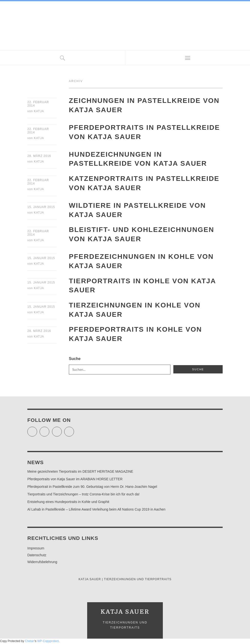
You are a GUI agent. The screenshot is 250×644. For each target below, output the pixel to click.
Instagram (62, 431)
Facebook (49, 431)
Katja (39, 111)
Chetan (30, 642)
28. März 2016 (39, 156)
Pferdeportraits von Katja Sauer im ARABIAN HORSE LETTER (75, 480)
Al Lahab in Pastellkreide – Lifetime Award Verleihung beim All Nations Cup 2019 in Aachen (96, 511)
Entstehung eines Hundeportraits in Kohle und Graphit (68, 503)
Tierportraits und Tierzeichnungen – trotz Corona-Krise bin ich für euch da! (83, 495)
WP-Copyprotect (48, 642)
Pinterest (74, 431)
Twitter (37, 431)
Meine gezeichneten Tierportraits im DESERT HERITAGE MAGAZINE (80, 473)
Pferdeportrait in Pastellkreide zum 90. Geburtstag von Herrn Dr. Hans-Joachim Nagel (92, 488)
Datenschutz (37, 556)
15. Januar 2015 (41, 208)
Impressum (36, 549)
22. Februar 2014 (38, 104)
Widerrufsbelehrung (42, 563)
